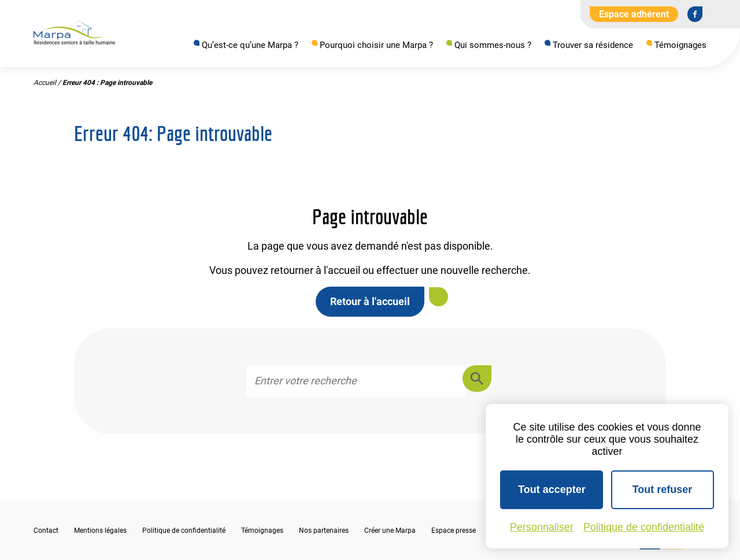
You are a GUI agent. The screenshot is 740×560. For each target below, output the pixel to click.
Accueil (45, 83)
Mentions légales (100, 531)
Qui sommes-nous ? (493, 45)
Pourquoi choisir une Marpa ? (376, 45)
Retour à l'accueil (370, 301)
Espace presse (454, 531)
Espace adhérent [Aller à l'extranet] (634, 14)
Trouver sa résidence (593, 45)
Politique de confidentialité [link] (644, 527)
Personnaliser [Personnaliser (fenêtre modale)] (542, 527)
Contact (46, 531)
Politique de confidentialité (184, 531)
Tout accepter (552, 489)
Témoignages (680, 45)
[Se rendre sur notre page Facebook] (695, 14)
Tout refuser (663, 489)
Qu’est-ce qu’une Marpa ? (250, 45)
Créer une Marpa (390, 531)
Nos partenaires (324, 531)
